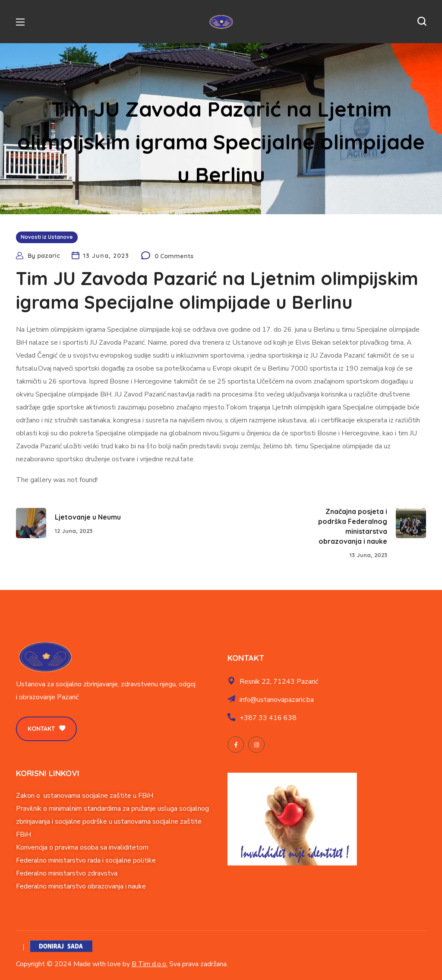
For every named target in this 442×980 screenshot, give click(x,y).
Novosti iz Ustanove (47, 237)
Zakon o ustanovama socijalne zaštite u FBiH (85, 796)
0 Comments (174, 256)
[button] (422, 22)
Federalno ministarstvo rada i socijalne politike (86, 860)
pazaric (49, 256)
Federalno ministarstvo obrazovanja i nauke (81, 886)
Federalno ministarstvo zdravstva (67, 873)
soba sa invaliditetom (116, 847)
